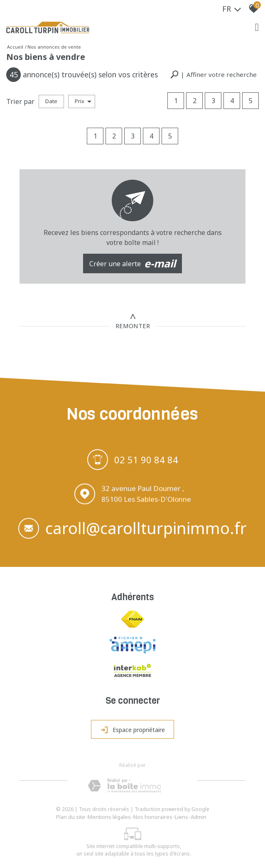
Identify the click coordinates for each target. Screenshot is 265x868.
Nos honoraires (153, 817)
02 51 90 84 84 (146, 460)
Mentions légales (109, 817)
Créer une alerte (132, 264)
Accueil (15, 47)
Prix (83, 101)
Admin (199, 817)
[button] (213, 75)
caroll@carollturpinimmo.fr (146, 530)
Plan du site (71, 817)
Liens (182, 817)
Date (51, 101)
